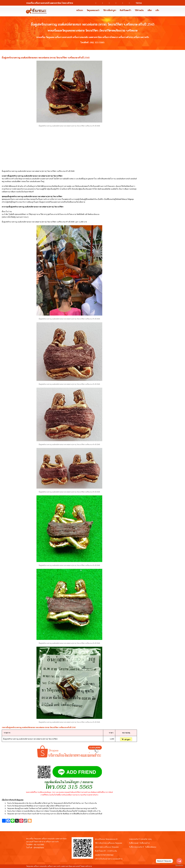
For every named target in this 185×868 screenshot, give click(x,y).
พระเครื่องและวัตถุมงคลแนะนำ (106, 839)
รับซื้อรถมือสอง (151, 847)
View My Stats (97, 866)
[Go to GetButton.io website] (179, 866)
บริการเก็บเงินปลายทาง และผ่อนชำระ (109, 859)
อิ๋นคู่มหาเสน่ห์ (44, 202)
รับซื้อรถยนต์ (134, 843)
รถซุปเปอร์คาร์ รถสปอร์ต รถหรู (140, 839)
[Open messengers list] (179, 861)
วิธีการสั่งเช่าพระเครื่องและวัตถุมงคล (109, 843)
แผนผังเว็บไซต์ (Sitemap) (104, 855)
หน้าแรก (80, 10)
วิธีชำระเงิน (139, 10)
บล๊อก (150, 10)
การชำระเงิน (112, 851)
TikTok (138, 3)
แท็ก (157, 10)
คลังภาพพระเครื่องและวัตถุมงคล (107, 847)
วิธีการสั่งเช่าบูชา (110, 10)
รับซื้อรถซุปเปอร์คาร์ (137, 847)
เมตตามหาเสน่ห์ (59, 202)
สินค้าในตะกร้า (125, 10)
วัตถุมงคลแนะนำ (93, 10)
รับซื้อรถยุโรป (145, 843)
